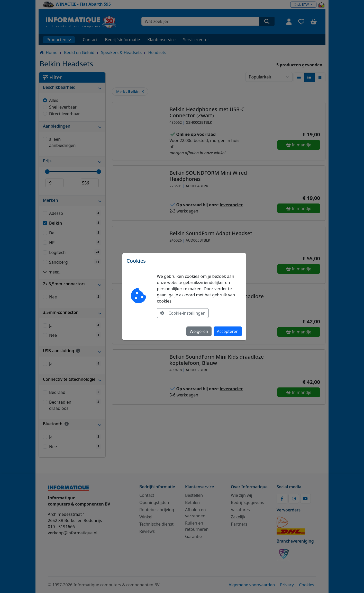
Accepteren (228, 331)
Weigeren (199, 331)
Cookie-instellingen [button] (183, 313)
